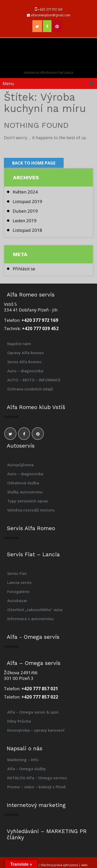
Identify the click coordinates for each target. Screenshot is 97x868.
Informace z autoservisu (30, 619)
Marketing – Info (23, 760)
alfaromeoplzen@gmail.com (50, 15)
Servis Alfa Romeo (24, 362)
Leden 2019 (25, 221)
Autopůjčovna (20, 465)
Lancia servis (19, 582)
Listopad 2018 (27, 230)
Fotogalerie (18, 591)
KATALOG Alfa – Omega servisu (37, 778)
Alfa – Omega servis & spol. (33, 712)
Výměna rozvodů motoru (31, 510)
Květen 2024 (25, 192)
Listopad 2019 (27, 201)
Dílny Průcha (19, 721)
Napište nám (19, 344)
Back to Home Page (34, 163)
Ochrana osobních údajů (30, 389)
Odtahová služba (23, 483)
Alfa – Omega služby (27, 769)
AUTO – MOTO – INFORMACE (34, 380)
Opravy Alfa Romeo (26, 353)
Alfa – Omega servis (49, 54)
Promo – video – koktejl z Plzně (36, 787)
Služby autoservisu (25, 492)
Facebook (11, 417)
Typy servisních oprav (28, 501)
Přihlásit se (24, 269)
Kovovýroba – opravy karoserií (36, 730)
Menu (8, 84)
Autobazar (17, 600)
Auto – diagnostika (25, 371)
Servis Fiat (17, 573)
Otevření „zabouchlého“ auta (35, 610)
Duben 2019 (25, 211)
